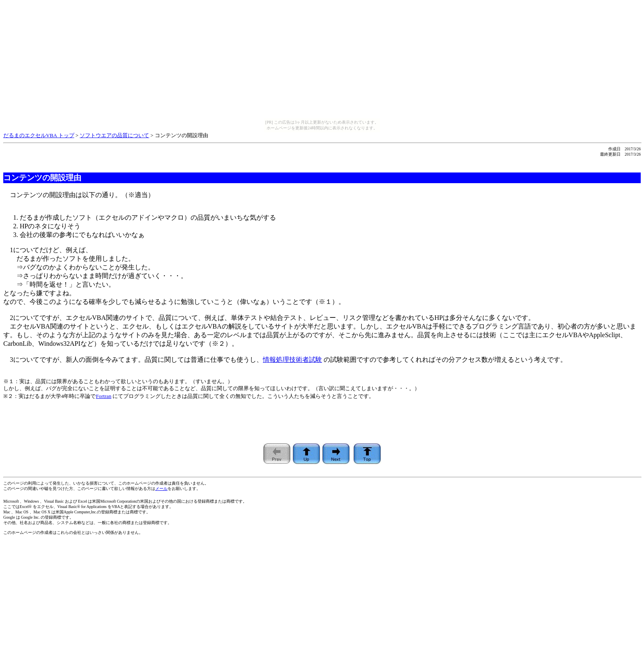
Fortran (103, 396)
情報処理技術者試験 (292, 360)
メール (161, 489)
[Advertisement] (322, 425)
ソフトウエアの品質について (114, 136)
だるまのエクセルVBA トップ (39, 136)
